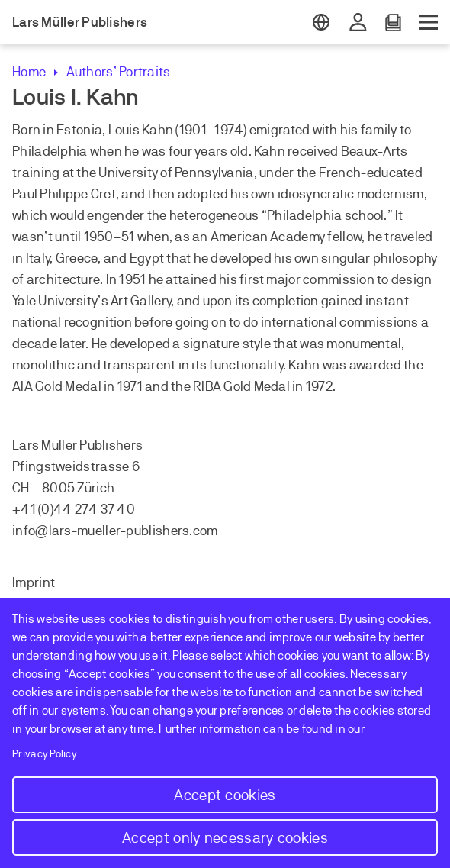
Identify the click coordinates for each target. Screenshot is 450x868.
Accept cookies (225, 795)
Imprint (34, 582)
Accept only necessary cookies (225, 838)
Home (29, 72)
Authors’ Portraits (118, 72)
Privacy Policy (45, 754)
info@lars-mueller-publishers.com (115, 531)
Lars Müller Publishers (80, 22)
